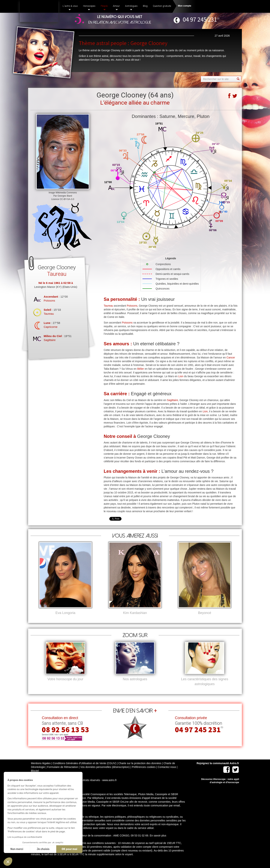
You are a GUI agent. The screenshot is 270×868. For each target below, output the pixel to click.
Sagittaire (50, 340)
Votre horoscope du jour (65, 685)
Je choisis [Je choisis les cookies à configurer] (43, 849)
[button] (8, 862)
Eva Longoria (65, 613)
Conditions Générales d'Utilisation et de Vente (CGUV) (84, 769)
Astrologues (131, 8)
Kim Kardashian (135, 613)
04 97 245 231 (200, 19)
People (104, 8)
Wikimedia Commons (66, 193)
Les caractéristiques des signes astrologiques (205, 688)
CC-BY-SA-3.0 (67, 199)
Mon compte (185, 6)
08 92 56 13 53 (65, 736)
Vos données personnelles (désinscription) (105, 773)
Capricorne (51, 327)
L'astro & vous (70, 8)
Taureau (49, 314)
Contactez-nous (167, 773)
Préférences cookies (144, 773)
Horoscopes (89, 8)
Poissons (49, 301)
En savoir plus (158, 842)
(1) (218, 18)
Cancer (231, 357)
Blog (145, 6)
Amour (116, 8)
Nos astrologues (135, 685)
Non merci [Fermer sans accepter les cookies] (16, 849)
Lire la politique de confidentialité (24, 837)
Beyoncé (205, 613)
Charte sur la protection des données (140, 769)
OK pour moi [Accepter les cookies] (69, 849)
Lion (181, 376)
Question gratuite (162, 6)
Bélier (141, 369)
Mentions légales (41, 769)
